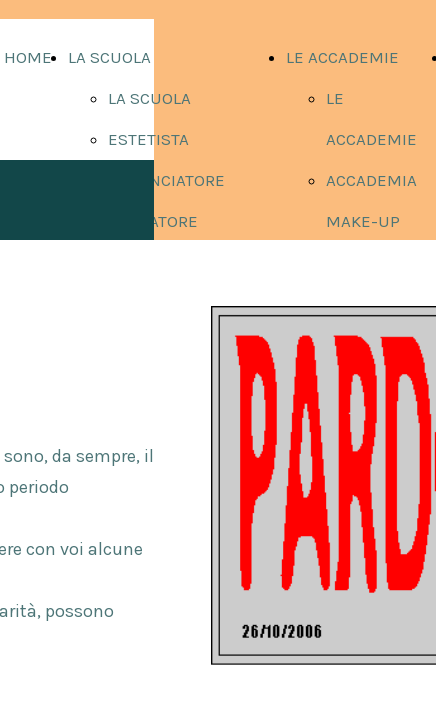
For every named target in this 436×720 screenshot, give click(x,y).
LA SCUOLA (109, 57)
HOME (28, 57)
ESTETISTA (148, 139)
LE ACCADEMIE (342, 57)
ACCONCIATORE (166, 180)
